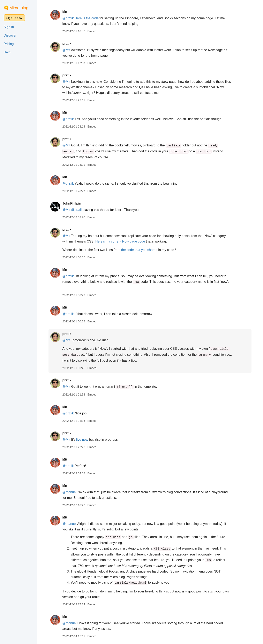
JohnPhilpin (72, 203)
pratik (67, 44)
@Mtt (66, 50)
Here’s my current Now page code (120, 241)
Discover (10, 35)
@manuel (69, 492)
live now (82, 440)
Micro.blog (19, 8)
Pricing (9, 44)
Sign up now (14, 18)
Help (7, 52)
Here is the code (87, 18)
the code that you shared (139, 250)
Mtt (65, 12)
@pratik (68, 18)
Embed (92, 31)
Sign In (9, 27)
